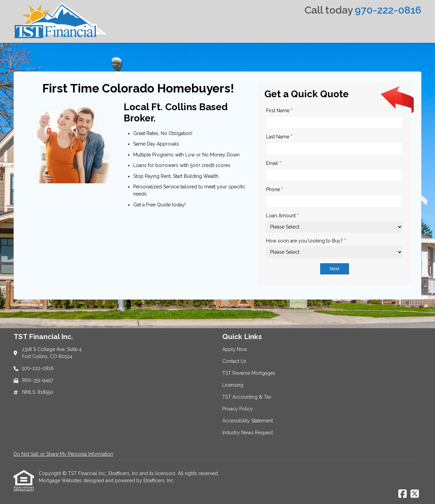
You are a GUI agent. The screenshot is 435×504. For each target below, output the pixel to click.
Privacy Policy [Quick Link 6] (238, 409)
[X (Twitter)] (415, 494)
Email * (274, 163)
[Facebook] (403, 494)
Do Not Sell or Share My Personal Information (63, 454)
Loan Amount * (282, 216)
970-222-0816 (388, 10)
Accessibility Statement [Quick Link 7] (248, 421)
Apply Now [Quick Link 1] (235, 349)
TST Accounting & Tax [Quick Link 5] (247, 397)
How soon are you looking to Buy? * (306, 241)
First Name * (279, 111)
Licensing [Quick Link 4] (233, 385)
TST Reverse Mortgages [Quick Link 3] (249, 373)
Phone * (275, 189)
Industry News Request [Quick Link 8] (248, 433)
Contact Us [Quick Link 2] (234, 361)
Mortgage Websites (61, 481)
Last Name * (279, 137)
